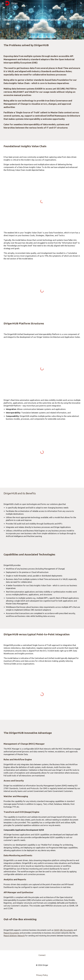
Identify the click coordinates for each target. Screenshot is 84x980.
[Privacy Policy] (42, 975)
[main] (42, 20)
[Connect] (42, 955)
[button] (3, 3)
